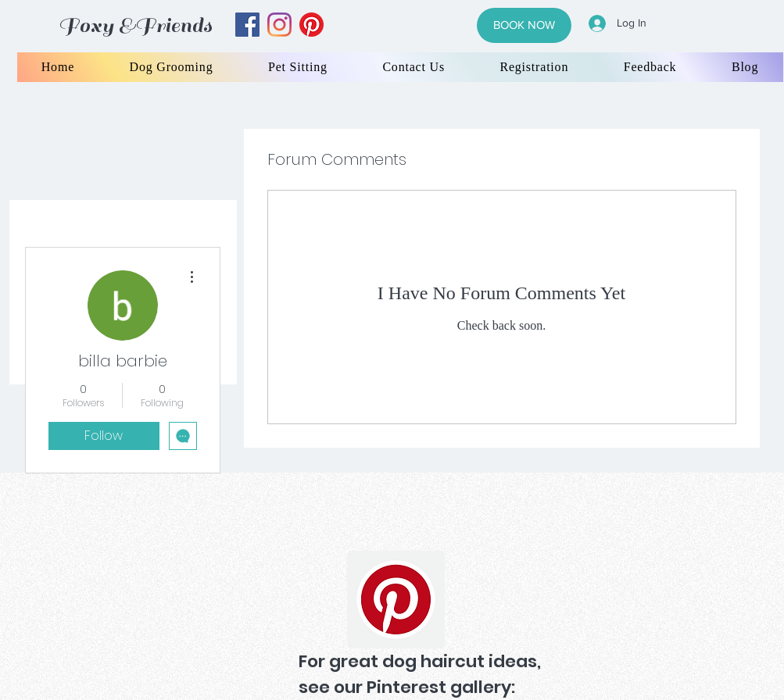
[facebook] (247, 25)
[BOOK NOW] (524, 25)
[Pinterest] (396, 600)
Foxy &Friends (135, 25)
